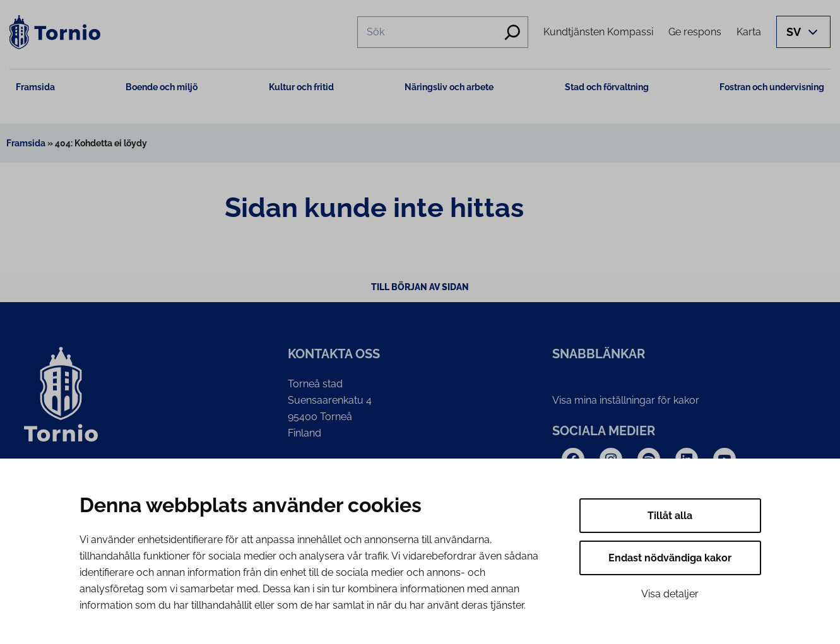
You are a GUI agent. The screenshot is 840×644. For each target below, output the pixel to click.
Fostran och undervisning (772, 87)
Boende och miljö (162, 87)
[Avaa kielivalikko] (803, 32)
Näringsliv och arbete (449, 87)
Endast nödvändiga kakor (670, 558)
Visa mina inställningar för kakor (626, 400)
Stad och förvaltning (607, 87)
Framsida (35, 87)
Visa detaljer (670, 594)
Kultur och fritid (301, 87)
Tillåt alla (670, 516)
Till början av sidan (420, 287)
